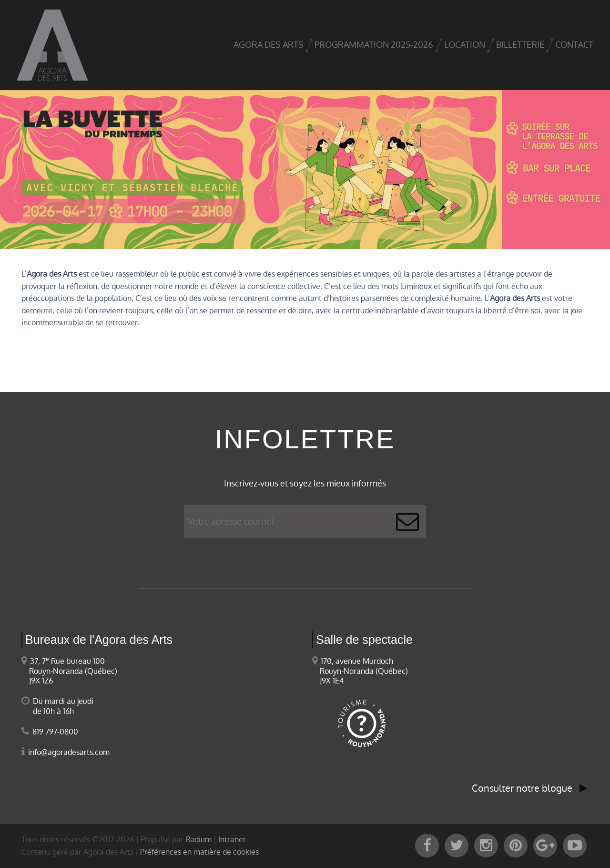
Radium (198, 840)
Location (465, 45)
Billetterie (520, 45)
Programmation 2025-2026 (374, 45)
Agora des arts (269, 45)
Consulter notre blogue (529, 788)
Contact (574, 45)
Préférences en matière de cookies (199, 852)
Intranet (232, 840)
